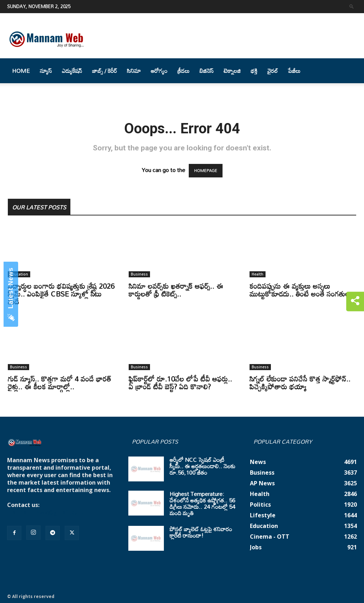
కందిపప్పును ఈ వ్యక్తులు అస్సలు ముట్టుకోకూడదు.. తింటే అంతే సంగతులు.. (303, 290)
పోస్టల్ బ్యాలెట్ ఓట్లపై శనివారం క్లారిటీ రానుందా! (201, 532)
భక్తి (254, 71)
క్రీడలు (183, 71)
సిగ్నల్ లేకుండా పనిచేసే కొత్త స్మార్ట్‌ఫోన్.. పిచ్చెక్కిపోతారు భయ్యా (300, 383)
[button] (352, 6)
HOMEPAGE (206, 171)
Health (258, 274)
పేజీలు (294, 71)
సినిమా (134, 71)
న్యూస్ (46, 71)
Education (19, 274)
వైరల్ (273, 71)
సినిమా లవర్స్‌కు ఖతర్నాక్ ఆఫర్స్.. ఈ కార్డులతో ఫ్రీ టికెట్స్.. (176, 290)
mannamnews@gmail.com (45, 512)
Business (139, 274)
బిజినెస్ (207, 71)
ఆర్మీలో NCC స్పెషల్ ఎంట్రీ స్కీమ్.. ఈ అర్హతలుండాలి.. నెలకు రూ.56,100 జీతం (202, 466)
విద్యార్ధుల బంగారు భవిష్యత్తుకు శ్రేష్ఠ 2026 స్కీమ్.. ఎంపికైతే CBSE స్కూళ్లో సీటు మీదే (61, 294)
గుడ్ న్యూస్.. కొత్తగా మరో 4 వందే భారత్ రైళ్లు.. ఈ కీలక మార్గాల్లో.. (60, 383)
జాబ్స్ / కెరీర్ (105, 71)
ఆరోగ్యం (159, 71)
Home (21, 71)
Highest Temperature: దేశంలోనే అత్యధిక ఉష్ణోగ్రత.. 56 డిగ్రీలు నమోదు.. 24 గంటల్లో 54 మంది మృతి (202, 503)
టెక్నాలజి (232, 71)
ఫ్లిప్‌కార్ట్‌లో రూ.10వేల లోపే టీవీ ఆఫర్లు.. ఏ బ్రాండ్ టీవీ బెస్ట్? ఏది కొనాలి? (180, 383)
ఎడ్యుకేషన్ (72, 71)
